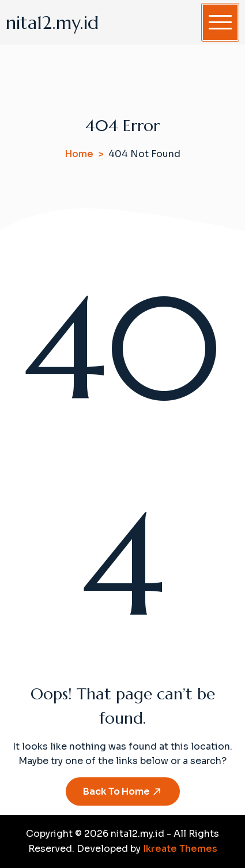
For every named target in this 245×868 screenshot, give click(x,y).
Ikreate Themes (180, 849)
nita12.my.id (52, 23)
